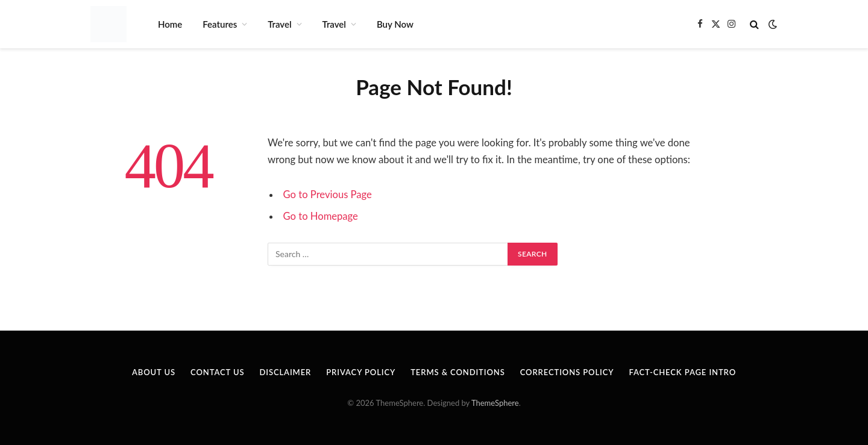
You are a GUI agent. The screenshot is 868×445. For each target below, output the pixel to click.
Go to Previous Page (328, 194)
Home (170, 24)
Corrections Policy (567, 372)
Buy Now (395, 24)
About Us (154, 372)
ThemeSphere (495, 403)
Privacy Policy (361, 372)
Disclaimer (285, 372)
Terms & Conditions (458, 372)
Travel (279, 24)
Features (220, 24)
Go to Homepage (321, 216)
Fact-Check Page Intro (682, 372)
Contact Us (217, 372)
